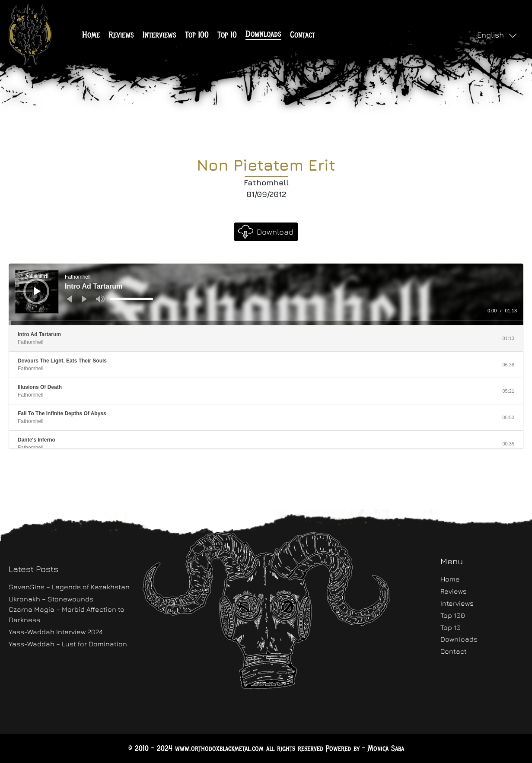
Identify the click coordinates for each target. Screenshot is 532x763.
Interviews (159, 35)
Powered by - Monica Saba (365, 748)
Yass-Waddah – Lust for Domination (68, 644)
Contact (303, 35)
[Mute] (100, 299)
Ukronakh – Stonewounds (51, 599)
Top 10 (227, 35)
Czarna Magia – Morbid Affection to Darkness (67, 614)
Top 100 (197, 35)
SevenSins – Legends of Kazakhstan (69, 587)
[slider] (131, 299)
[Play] (37, 291)
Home (91, 35)
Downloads (263, 34)
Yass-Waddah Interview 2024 (56, 632)
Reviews (121, 35)
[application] (266, 294)
